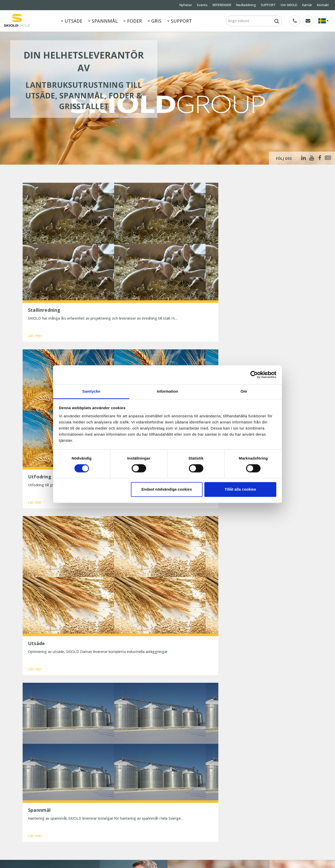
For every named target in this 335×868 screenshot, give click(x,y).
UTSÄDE (72, 21)
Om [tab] (244, 391)
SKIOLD (59, 857)
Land (215, 711)
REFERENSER (222, 5)
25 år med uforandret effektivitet (154, 798)
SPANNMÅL (103, 21)
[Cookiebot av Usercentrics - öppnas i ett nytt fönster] (254, 375)
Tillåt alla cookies (240, 489)
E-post (136, 711)
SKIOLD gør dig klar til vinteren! (152, 791)
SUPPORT (268, 5)
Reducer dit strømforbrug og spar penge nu (155, 820)
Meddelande (61, 730)
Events (202, 5)
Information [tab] (167, 391)
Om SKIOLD (289, 5)
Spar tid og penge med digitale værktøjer (152, 831)
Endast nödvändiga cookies (167, 489)
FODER (133, 21)
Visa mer (167, 666)
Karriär (307, 5)
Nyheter (186, 5)
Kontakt (323, 5)
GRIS (155, 21)
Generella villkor (71, 819)
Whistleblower (34, 833)
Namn (56, 711)
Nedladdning (246, 5)
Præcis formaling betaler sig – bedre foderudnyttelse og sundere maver (157, 808)
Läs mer (35, 267)
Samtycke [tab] (91, 391)
